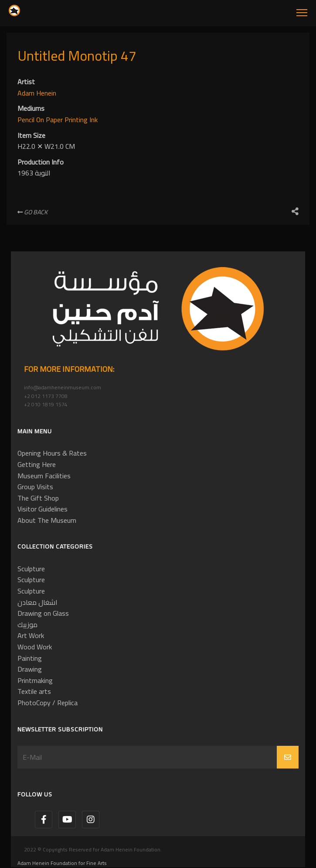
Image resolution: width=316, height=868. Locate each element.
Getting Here (37, 464)
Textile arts (34, 691)
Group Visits (35, 487)
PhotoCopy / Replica (48, 703)
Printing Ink (81, 120)
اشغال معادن (37, 602)
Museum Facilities (44, 476)
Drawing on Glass (43, 613)
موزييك (27, 624)
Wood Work (35, 647)
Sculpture (31, 569)
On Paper (50, 120)
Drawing (30, 669)
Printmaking (35, 680)
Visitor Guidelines (42, 509)
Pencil (27, 120)
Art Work (31, 635)
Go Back (32, 212)
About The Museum (47, 520)
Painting (30, 658)
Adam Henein (37, 93)
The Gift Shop (38, 498)
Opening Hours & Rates (52, 453)
